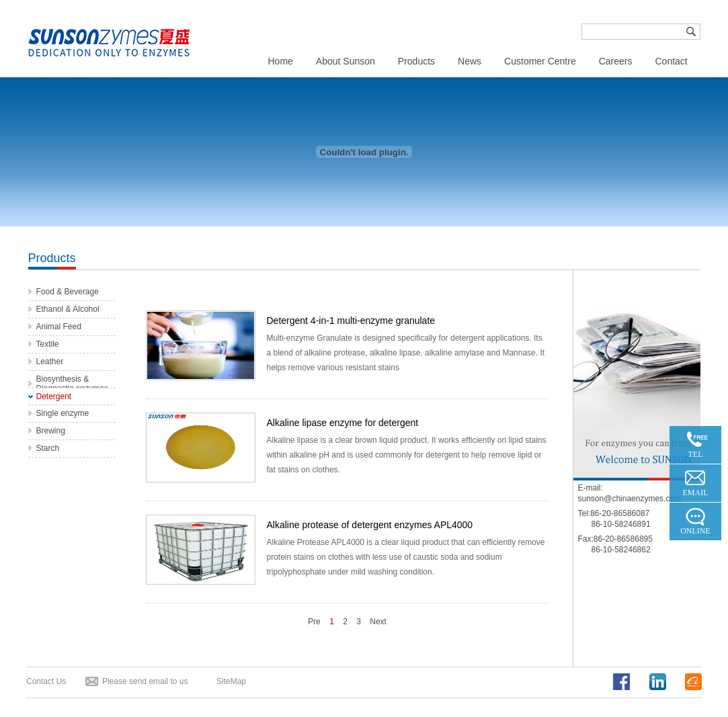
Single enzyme (63, 413)
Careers (616, 61)
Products (416, 61)
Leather (50, 362)
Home (281, 61)
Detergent (54, 396)
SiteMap (231, 681)
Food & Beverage (68, 292)
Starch (48, 448)
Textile (48, 344)
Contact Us (46, 681)
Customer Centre (540, 61)
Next (378, 622)
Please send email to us (145, 681)
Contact (671, 61)
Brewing (51, 431)
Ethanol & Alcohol (68, 309)
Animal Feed (59, 327)
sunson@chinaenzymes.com (630, 499)
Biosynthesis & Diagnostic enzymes (72, 384)
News (470, 61)
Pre (314, 622)
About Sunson (346, 61)
